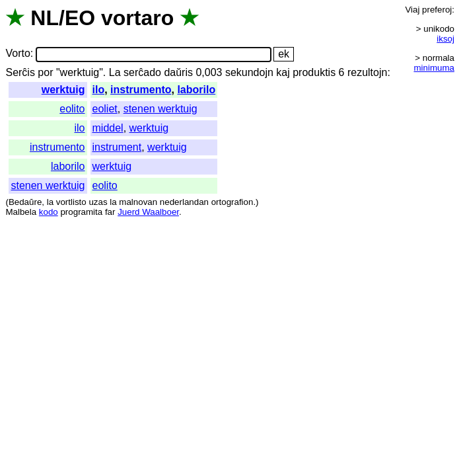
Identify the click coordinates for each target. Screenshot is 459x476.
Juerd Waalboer (148, 212)
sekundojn (249, 72)
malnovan (138, 202)
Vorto (18, 54)
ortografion (232, 202)
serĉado (142, 72)
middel (108, 128)
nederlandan (184, 202)
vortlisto (71, 202)
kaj (283, 72)
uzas (98, 202)
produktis (314, 72)
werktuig (63, 90)
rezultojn (367, 72)
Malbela (21, 212)
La (115, 72)
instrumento (141, 90)
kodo (49, 212)
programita (81, 212)
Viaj (412, 10)
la (50, 202)
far (110, 212)
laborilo (196, 90)
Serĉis (20, 72)
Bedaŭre (25, 202)
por (45, 72)
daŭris (178, 72)
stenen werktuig (160, 109)
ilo (99, 90)
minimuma (434, 68)
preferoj (437, 10)
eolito (72, 109)
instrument (117, 147)
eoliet (105, 109)
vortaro (137, 18)
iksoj (445, 39)
